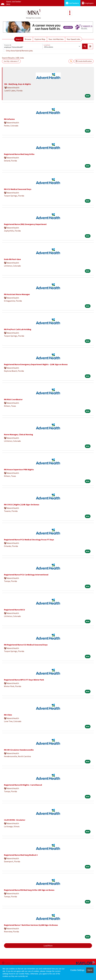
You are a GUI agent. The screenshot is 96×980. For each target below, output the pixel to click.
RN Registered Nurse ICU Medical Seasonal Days (26, 645)
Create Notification (84, 61)
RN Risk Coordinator (13, 399)
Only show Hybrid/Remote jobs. (20, 51)
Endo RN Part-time (12, 259)
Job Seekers (72, 3)
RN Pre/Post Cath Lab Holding (18, 329)
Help (6, 963)
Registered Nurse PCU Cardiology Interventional (26, 575)
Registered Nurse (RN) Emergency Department (25, 224)
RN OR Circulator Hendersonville (19, 750)
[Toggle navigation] (70, 13)
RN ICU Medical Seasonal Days (18, 189)
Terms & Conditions (23, 963)
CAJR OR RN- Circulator (15, 820)
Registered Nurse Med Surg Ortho (19, 154)
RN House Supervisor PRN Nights (19, 469)
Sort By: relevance (11, 61)
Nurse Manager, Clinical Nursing (18, 434)
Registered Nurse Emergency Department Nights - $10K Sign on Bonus (36, 364)
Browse (28, 39)
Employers (88, 3)
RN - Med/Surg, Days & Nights (18, 84)
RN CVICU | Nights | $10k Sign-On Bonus (22, 505)
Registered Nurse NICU (14, 610)
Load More (48, 946)
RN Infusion (9, 119)
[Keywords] (23, 46)
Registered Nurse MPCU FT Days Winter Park (24, 680)
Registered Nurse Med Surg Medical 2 (21, 855)
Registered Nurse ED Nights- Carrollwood (23, 785)
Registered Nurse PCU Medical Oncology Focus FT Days (29, 540)
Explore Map (40, 39)
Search (19, 39)
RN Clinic (8, 715)
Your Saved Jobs (74, 39)
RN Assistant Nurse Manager (17, 294)
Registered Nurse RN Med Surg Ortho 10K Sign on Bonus (29, 890)
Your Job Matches (56, 39)
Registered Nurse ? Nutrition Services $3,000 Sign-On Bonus (31, 925)
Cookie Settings (77, 970)
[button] (90, 46)
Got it (90, 970)
